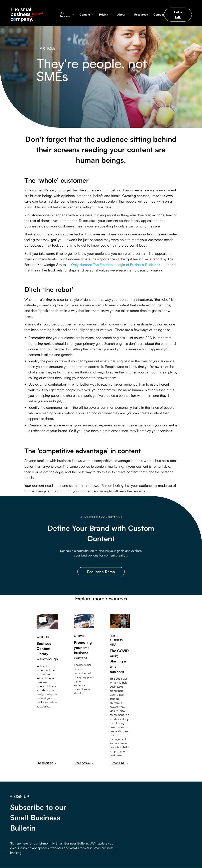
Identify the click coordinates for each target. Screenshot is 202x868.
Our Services (65, 15)
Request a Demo (101, 572)
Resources (141, 14)
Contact (159, 14)
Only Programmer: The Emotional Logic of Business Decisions (116, 265)
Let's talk (178, 15)
